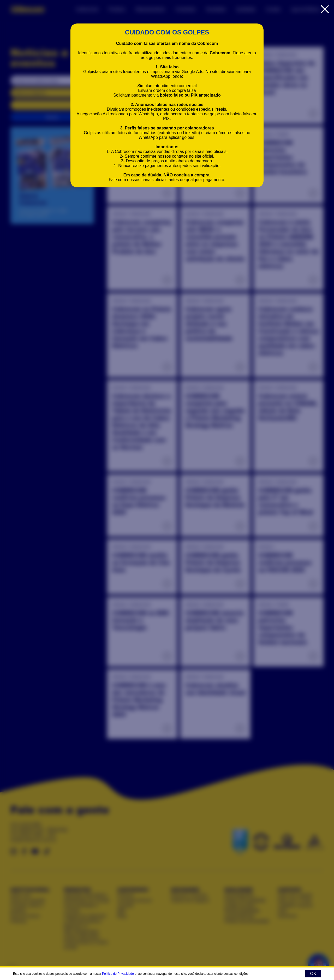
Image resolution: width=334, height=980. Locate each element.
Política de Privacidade (118, 974)
